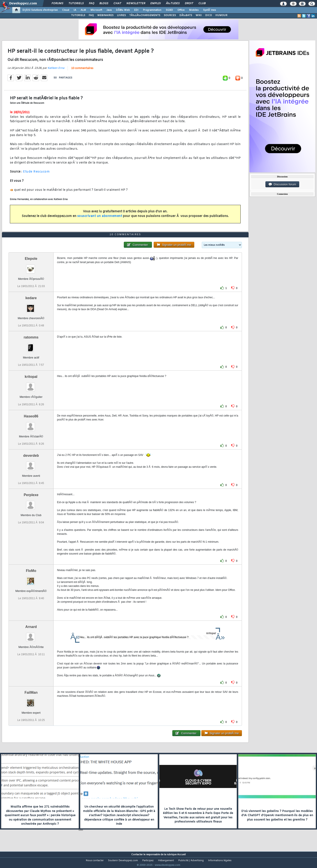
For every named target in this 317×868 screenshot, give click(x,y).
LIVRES (121, 15)
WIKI (199, 15)
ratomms (31, 346)
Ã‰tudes (173, 4)
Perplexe (31, 503)
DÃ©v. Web (123, 10)
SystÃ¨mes (210, 10)
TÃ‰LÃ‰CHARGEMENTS (145, 15)
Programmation (152, 10)
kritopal (31, 385)
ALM (83, 10)
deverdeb (31, 464)
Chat (117, 4)
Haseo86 (31, 424)
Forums (57, 4)
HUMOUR (221, 15)
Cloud (66, 10)
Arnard (31, 635)
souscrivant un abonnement (100, 219)
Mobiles (194, 10)
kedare (31, 306)
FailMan (31, 701)
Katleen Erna (56, 71)
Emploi (156, 4)
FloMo (31, 579)
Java (109, 10)
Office (181, 10)
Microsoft (96, 10)
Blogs (104, 4)
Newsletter (136, 4)
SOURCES (170, 15)
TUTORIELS (78, 15)
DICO (209, 15)
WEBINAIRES (105, 15)
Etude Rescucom (36, 175)
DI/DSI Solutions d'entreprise (40, 10)
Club (202, 4)
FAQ (92, 4)
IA (75, 10)
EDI (136, 10)
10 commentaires (82, 71)
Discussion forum (282, 184)
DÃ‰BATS (186, 15)
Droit (189, 4)
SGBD (169, 10)
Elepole (31, 267)
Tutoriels (76, 4)
